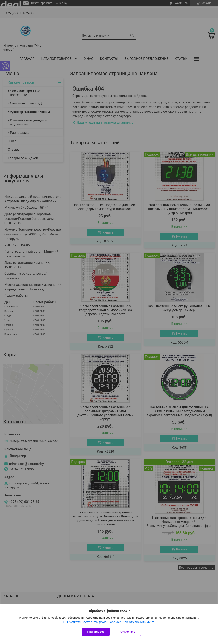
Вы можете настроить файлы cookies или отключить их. (107, 622)
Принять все (96, 632)
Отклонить (128, 632)
